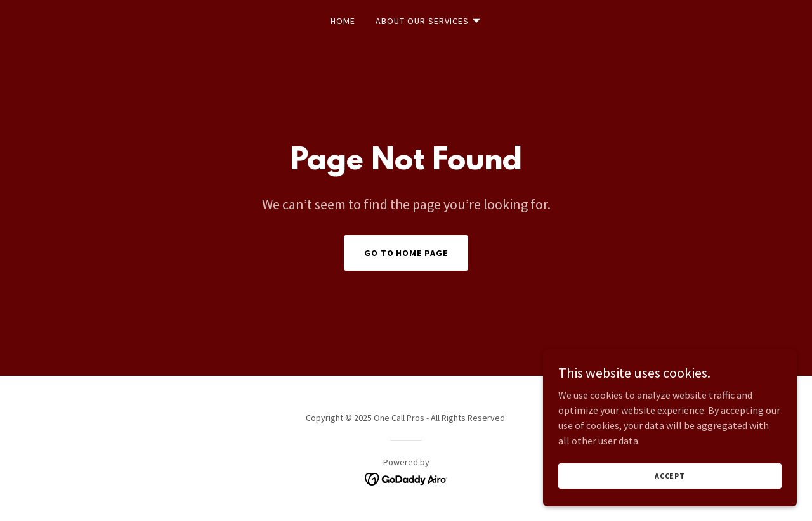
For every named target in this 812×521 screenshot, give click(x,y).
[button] (429, 21)
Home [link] (343, 21)
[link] (406, 478)
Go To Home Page (406, 253)
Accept (670, 502)
